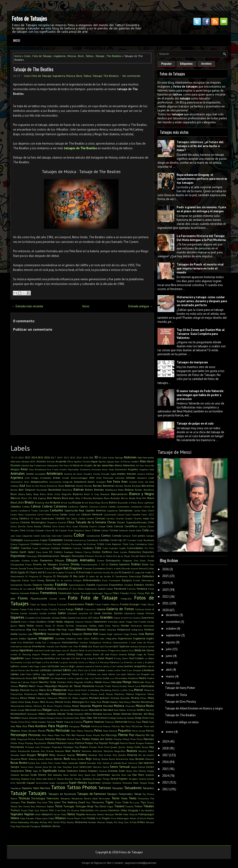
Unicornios (87, 810)
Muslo (150, 706)
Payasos (15, 731)
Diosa (143, 560)
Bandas (97, 486)
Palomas (110, 722)
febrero (171, 683)
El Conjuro (70, 572)
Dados (14, 552)
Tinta (125, 802)
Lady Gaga (34, 666)
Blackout (105, 494)
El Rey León (77, 576)
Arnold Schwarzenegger (75, 478)
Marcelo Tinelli (103, 686)
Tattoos (105, 788)
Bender (139, 490)
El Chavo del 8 (35, 572)
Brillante (55, 502)
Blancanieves (119, 494)
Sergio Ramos (138, 767)
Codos (139, 530)
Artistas (131, 478)
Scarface (67, 767)
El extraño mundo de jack (105, 572)
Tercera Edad (91, 798)
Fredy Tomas (147, 604)
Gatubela (72, 613)
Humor (150, 634)
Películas (63, 730)
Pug (77, 747)
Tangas (143, 783)
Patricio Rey (118, 726)
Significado (50, 771)
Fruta (45, 609)
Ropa (132, 759)
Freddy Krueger (130, 604)
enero (170, 732)
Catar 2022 (148, 514)
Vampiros (47, 814)
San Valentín (146, 763)
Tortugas (69, 806)
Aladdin (135, 461)
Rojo (89, 759)
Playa (21, 743)
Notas (117, 714)
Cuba (132, 544)
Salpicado (73, 763)
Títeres (14, 806)
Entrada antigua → (140, 306)
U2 (68, 810)
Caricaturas (126, 510)
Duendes (87, 568)
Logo (44, 674)
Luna (106, 678)
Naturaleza (96, 710)
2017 (53, 457)
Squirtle (116, 775)
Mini (42, 702)
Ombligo (112, 718)
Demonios (135, 552)
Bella (121, 490)
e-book (117, 568)
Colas (19, 536)
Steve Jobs (41, 779)
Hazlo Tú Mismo (54, 626)
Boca (65, 498)
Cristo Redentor (113, 544)
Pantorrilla (121, 722)
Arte (92, 478)
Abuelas (25, 461)
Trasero (119, 806)
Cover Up (116, 540)
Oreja (138, 718)
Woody (110, 822)
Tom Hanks (24, 806)
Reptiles (71, 755)
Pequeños (125, 731)
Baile (61, 486)
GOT (90, 618)
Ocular (59, 718)
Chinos (47, 526)
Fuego (70, 609)
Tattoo (90, 56)
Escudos (28, 585)
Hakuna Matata (84, 622)
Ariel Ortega (32, 478)
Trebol (138, 806)
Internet (27, 646)
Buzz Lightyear (146, 503)
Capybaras (112, 510)
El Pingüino (46, 576)
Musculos (130, 706)
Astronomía (17, 482)
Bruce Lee (66, 503)
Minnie (59, 702)
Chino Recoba (34, 526)
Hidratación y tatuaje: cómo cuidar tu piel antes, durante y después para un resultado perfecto (202, 301)
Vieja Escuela (27, 818)
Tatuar (138, 794)
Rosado (140, 759)
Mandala (116, 682)
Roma (112, 759)
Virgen (106, 818)
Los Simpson (41, 678)
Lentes (120, 666)
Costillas (104, 540)
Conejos (150, 536)
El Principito (61, 576)
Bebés (89, 490)
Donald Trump (26, 568)
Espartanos (102, 585)
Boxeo (132, 498)
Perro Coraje (139, 731)
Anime (30, 474)
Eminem (51, 580)
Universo (114, 810)
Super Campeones (59, 783)
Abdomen (130, 457)
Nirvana (97, 714)
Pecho (51, 731)
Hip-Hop (62, 629)
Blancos (15, 498)
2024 (79, 457)
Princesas (45, 747)
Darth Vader (27, 552)
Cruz (125, 544)
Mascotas (44, 694)
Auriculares (55, 482)
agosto (171, 642)
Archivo (206, 64)
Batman (79, 490)
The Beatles (114, 56)
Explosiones (91, 589)
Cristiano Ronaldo (52, 544)
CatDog (14, 518)
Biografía (66, 494)
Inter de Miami (146, 642)
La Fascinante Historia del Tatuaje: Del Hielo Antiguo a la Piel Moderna (201, 238)
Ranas (145, 747)
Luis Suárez (96, 678)
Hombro (40, 634)
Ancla (105, 469)
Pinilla (31, 739)
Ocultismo (68, 718)
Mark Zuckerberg (90, 690)
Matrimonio (74, 694)
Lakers (43, 666)
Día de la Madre (104, 556)
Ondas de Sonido (125, 718)
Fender (76, 593)
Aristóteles (46, 478)
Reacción (60, 751)
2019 (60, 457)
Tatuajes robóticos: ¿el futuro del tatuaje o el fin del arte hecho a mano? (200, 146)
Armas (57, 478)
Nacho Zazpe (17, 710)
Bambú (88, 486)
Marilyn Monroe (20, 690)
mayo (170, 663)
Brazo (29, 502)
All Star (140, 465)
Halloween (100, 622)
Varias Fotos (60, 814)
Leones (128, 666)
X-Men (141, 822)
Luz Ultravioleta (119, 678)
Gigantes (17, 617)
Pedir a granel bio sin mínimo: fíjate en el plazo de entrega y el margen (201, 209)
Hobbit (103, 630)
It (80, 646)
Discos (28, 564)
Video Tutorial (130, 814)
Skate (129, 771)
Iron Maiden (61, 646)
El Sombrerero (120, 576)
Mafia (70, 682)
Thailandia (143, 798)
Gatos (62, 613)
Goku (63, 618)
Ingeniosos (125, 638)
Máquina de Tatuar (70, 686)
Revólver (93, 755)
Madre (143, 678)
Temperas (65, 798)
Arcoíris (141, 474)
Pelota (80, 731)
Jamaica (143, 646)
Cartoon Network (92, 514)
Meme (151, 694)
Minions (50, 702)
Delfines (107, 552)
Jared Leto (50, 650)
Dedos (96, 552)
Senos (114, 767)
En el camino (64, 580)
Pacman (51, 722)
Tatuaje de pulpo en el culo (195, 423)
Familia (131, 589)
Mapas (40, 686)
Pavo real (149, 726)
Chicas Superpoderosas (132, 522)
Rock (81, 56)
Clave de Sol (52, 530)
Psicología (68, 747)
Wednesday (24, 822)
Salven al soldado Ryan (115, 763)
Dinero (101, 560)
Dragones (76, 568)
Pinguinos (22, 739)
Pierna (123, 735)
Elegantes (16, 580)
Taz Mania (148, 794)
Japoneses (26, 650)
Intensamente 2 (121, 642)
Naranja (75, 710)
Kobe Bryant (106, 658)
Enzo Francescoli (111, 580)
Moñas (29, 706)
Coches (105, 530)
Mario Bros (46, 690)
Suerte (142, 779)
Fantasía (142, 589)
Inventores (39, 646)
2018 (165, 748)
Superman (94, 783)
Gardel (43, 613)
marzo (170, 676)
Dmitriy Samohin (120, 564)
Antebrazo (55, 473)
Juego (132, 654)
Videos (15, 818)
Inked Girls (16, 642)
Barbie (128, 486)
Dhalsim (90, 556)
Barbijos (136, 486)
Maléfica (89, 682)
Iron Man (73, 646)
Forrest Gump (57, 599)
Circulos (30, 530)
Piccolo (96, 735)
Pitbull (126, 739)
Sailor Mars (47, 763)
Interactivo (16, 646)
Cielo (110, 526)
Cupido (122, 548)
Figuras (108, 593)
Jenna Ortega (108, 650)
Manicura (138, 682)
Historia (81, 629)
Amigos (15, 469)
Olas (89, 718)
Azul (22, 486)
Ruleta (32, 763)
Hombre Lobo (25, 634)
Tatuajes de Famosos (91, 794)
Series (150, 767)
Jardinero (39, 650)
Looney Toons (70, 674)
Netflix (141, 710)
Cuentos (26, 548)
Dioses (151, 560)
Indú (102, 638)
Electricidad (135, 576)
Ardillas (150, 474)
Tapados (27, 788)
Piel (103, 735)
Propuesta (57, 747)
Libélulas (45, 670)
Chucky (84, 526)
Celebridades (47, 518)
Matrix (85, 694)
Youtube (25, 826)
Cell (68, 518)
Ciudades (40, 530)
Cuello (15, 548)
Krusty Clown (121, 658)
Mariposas (60, 690)
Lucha (70, 678)
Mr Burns (48, 706)
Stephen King (28, 779)
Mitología (78, 702)
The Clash (42, 802)
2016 (47, 457)
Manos (23, 686)
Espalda (61, 584)
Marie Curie (134, 686)
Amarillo (149, 465)
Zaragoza (35, 826)
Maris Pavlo (74, 690)
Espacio (37, 585)
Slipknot (15, 775)
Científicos (131, 526)
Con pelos (139, 536)
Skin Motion (140, 771)
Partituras (97, 726)
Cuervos (77, 548)
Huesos (102, 634)
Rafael (130, 747)
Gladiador (46, 618)
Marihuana (148, 686)
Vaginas (29, 814)
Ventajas (109, 814)
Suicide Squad (26, 783)
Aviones (133, 482)
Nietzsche (32, 714)
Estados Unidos (144, 585)
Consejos (17, 540)
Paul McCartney (134, 726)
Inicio (17, 40)
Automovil (80, 482)
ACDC (33, 461)
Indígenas (71, 638)
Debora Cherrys (83, 552)
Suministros (42, 783)
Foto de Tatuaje (42, 56)
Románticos (122, 759)
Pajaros (88, 722)
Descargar (32, 556)
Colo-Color (57, 536)
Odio (77, 718)
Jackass (134, 646)
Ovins (21, 722)
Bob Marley (54, 498)
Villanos (60, 818)
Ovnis (28, 722)
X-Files (133, 822)
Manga (127, 682)
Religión (43, 755)
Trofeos (15, 810)
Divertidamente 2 (90, 564)
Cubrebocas (141, 544)
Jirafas (14, 654)
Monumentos (17, 706)
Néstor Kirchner (128, 710)
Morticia (38, 706)
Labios (15, 666)
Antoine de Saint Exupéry (78, 474)
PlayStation (40, 743)
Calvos (84, 506)
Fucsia (61, 609)
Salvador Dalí (94, 763)
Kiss (95, 658)
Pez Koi (71, 735)
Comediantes (93, 536)
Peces (42, 731)
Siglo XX (37, 771)
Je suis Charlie (93, 650)
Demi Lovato (120, 552)
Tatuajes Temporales (120, 794)
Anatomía (85, 469)
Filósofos (124, 593)
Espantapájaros (77, 585)
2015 (40, 457)
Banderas (109, 486)
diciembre (172, 615)
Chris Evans (59, 526)
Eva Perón (78, 589)
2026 (86, 457)
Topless (50, 806)
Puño (107, 747)
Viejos (51, 818)
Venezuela (91, 814)
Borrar (125, 498)
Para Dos (22, 726)
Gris (131, 618)
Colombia (68, 536)
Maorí (32, 686)
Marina (34, 690)
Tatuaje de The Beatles (33, 69)
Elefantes (148, 576)
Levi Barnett (32, 670)
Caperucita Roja (74, 510)
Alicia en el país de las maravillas (93, 465)
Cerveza (110, 518)
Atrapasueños (39, 482)
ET (70, 589)
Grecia (117, 618)
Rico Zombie (119, 755)
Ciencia (118, 526)
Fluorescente (39, 598)
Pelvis (98, 731)
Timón (118, 802)
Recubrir (143, 751)
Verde (118, 814)
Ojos (83, 718)
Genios (118, 613)
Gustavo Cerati (45, 622)
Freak (98, 604)
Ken (58, 658)
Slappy (150, 771)
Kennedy (66, 658)
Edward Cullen (146, 568)
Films (116, 593)
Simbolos (72, 771)
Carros (55, 514)
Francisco (62, 604)
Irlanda (50, 646)
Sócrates (25, 775)
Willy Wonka (67, 822)
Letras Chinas (18, 670)
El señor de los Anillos (99, 576)
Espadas (49, 585)
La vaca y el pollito (144, 662)
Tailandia (127, 783)
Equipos (127, 580)
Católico (24, 518)
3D (96, 457)
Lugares (78, 678)
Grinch (124, 618)
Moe (121, 702)
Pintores (50, 739)
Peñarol (113, 731)
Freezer (14, 609)
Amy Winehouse (37, 469)
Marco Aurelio (119, 686)
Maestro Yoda (47, 682)
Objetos (42, 718)
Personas (35, 735)
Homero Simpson (72, 634)
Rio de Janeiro (146, 755)
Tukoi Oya (33, 810)
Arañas (121, 474)
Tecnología (38, 798)
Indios (95, 638)
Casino (121, 514)
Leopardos (140, 666)
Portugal (114, 743)
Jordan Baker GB (94, 654)
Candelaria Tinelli (28, 510)
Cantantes (57, 510)
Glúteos (56, 618)
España (91, 585)
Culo (98, 548)
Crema (14, 544)
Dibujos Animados (80, 560)
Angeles (133, 469)
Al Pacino (125, 461)
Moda (105, 702)
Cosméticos (92, 540)
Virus (113, 818)
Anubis (97, 474)
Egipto (22, 572)
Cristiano (36, 544)
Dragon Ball (61, 568)
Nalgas (47, 710)
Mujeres (97, 706)
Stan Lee (126, 775)
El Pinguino (32, 576)
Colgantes (27, 536)
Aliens (118, 465)
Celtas (74, 518)
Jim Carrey (148, 650)
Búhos (113, 502)
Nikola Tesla (65, 714)
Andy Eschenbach (118, 469)
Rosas (14, 763)
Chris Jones (72, 526)
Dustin (109, 568)
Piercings (111, 735)
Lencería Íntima (94, 666)
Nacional (31, 710)
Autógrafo (67, 482)
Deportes (148, 552)
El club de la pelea (54, 572)
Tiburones (98, 802)
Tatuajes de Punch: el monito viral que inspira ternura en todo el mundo (200, 268)
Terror (115, 798)
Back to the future (36, 486)
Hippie (71, 630)
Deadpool (69, 552)
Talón (136, 783)
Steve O (52, 779)
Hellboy (93, 626)
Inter (133, 642)
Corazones (56, 540)
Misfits (68, 702)
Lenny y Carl (109, 666)
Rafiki (138, 747)
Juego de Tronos (145, 654)
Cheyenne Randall (56, 522)
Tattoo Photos (82, 787)
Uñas (124, 810)
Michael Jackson (99, 698)
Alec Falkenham (38, 465)
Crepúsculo (24, 544)
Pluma (51, 743)
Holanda (112, 630)
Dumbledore (99, 568)
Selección (86, 767)
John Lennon (58, 654)
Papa (138, 722)
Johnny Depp (75, 654)
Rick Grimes (105, 755)
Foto (73, 598)
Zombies (46, 826)
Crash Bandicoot (145, 540)
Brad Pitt (141, 498)
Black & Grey (91, 494)
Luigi (86, 678)
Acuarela (61, 461)
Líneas (110, 670)
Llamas (15, 674)
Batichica (67, 490)
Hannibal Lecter (116, 622)
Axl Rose (150, 482)
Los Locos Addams (126, 674)
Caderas (47, 506)
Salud (83, 763)
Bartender (42, 490)
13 (16, 457)
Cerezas (100, 518)
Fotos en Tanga (39, 604)
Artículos (120, 478)
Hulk (141, 634)
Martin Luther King (123, 690)
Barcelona (148, 486)
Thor (88, 802)
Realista (132, 751)
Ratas (14, 751)
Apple (113, 474)
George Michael (145, 613)
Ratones (35, 751)
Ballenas (70, 486)
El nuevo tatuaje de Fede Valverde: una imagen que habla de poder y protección (200, 395)
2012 (165, 789)
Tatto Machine (42, 788)
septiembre (173, 635)
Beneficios (149, 490)
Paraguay (74, 726)
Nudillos (16, 718)
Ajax (117, 461)
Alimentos (129, 465)
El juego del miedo (142, 572)
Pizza (140, 739)
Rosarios (150, 759)
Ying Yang (16, 826)
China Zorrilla (18, 526)
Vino (84, 818)
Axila (141, 482)
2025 (165, 576)
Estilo (40, 589)
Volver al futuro (138, 818)
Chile (151, 522)
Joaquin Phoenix (41, 654)
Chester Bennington (33, 522)
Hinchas (42, 630)
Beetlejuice (111, 490)
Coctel (132, 530)
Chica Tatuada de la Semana (87, 522)
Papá (145, 722)
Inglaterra (60, 56)
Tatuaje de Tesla (176, 695)
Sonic (66, 775)
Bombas (88, 498)
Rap (152, 747)
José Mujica (111, 654)
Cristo (101, 544)
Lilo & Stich (90, 670)
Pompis (89, 743)
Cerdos (82, 518)
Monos (136, 702)
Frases (90, 604)
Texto (133, 798)
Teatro (14, 798)
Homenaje (54, 634)
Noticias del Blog (143, 714)
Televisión (53, 798)
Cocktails (123, 530)
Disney (75, 564)
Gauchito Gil (86, 613)
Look (58, 674)
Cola (145, 530)
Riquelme (15, 759)
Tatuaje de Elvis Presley (180, 702)
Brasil (151, 498)
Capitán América (96, 510)
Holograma (137, 630)
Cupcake (113, 548)
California (73, 507)
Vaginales (17, 814)
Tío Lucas (134, 802)
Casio (128, 514)
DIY (103, 564)
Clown (88, 530)
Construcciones (31, 540)
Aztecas (14, 486)
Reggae (31, 755)
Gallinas (140, 609)
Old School (100, 718)
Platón (14, 743)
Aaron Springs (115, 457)
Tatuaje (100, 56)
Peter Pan (60, 735)
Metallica (41, 698)
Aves (124, 482)
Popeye (103, 743)
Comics (106, 536)
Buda (92, 503)
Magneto (79, 682)
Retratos (82, 755)
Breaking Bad (42, 503)
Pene (105, 731)
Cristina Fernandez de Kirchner (79, 544)
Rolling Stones (100, 759)
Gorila (84, 618)
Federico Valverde (20, 593)
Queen (114, 747)
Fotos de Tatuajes (29, 18)
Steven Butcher (65, 779)
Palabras (99, 722)
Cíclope (102, 526)
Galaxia (101, 609)
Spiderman (103, 775)
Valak (38, 814)
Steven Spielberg (83, 779)
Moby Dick (96, 702)
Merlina (15, 698)
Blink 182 (27, 498)
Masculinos (59, 694)
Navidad (108, 710)
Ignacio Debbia (18, 638)
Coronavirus (80, 540)
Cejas (37, 518)
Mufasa (67, 706)
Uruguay (133, 810)
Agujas (111, 461)
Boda (72, 498)
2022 (66, 457)
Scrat (76, 767)
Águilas (102, 461)
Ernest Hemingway (144, 580)
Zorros (56, 826)
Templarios (77, 798)
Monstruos (147, 702)
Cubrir (151, 544)
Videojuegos (146, 814)
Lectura (64, 666)
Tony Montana (38, 806)
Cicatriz (93, 526)
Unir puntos (101, 810)
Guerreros (148, 618)
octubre (171, 629)
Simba (62, 771)
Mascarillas (17, 694)
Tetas (124, 798)
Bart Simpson (27, 490)
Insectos (28, 642)
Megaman (141, 694)
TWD (51, 810)
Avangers (101, 482)
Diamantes (46, 560)
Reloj (52, 755)
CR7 (125, 540)
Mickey (135, 698)
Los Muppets (143, 674)
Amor (24, 469)
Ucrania (75, 810)
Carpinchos (30, 514)
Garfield (52, 613)
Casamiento (110, 514)
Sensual (124, 767)
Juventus (50, 658)
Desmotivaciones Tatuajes (54, 556)
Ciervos (142, 526)
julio (169, 649)
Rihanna (132, 755)
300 (91, 457)
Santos (38, 767)
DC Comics (56, 552)
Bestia (22, 494)
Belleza (129, 490)
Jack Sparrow (121, 646)
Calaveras (60, 506)
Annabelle (40, 474)
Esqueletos (116, 585)
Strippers (133, 779)
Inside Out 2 (42, 642)
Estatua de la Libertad (23, 589)
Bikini (43, 494)
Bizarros (78, 494)
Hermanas (136, 626)
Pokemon (61, 743)
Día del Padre (138, 556)
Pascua (107, 726)
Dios (136, 560)
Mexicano (52, 698)
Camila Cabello (108, 507)
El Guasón (125, 572)
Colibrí (37, 536)
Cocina (114, 530)
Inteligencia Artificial (100, 642)
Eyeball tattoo (105, 589)
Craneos (132, 540)
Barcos (14, 490)
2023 (73, 457)
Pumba (93, 747)
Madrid (34, 682)
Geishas (107, 613)
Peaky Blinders (29, 731)
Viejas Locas (41, 818)
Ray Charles (47, 751)
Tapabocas (16, 788)
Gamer (24, 613)
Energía (77, 580)
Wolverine (81, 822)
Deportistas (18, 556)
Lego (72, 666)
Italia (84, 646)
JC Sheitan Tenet (76, 650)
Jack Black (93, 646)
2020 (165, 610)
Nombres (107, 714)
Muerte (58, 706)
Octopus (51, 718)
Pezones (80, 735)
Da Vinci (149, 548)
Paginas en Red (103, 863)
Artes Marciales (105, 478)
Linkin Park (120, 670)
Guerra (137, 618)
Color (27, 56)
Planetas (149, 739)
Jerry (118, 650)
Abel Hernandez (146, 457)
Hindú (52, 629)
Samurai (133, 763)
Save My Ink (49, 767)
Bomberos (98, 498)
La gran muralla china (72, 662)
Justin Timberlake (34, 658)
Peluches (89, 731)
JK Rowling (25, 654)
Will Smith (54, 822)
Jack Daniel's (106, 646)
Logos (51, 674)
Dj (107, 564)
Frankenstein (76, 604)
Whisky (43, 822)
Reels (23, 755)
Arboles (131, 474)
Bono (107, 498)
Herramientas (18, 630)
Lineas (101, 670)
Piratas (86, 739)
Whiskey (34, 822)
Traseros (129, 806)
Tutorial (44, 810)
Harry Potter (26, 625)
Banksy (119, 486)
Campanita (136, 507)
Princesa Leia (32, 747)
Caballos (16, 506)
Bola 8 (79, 498)
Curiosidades (135, 548)
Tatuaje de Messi (175, 452)
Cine (22, 530)
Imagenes (46, 638)
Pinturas (61, 739)
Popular (166, 64)
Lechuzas (53, 666)
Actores (41, 461)
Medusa (130, 694)
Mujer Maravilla (81, 706)
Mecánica (119, 694)
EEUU (14, 572)
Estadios (129, 585)
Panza (131, 722)
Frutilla (53, 609)
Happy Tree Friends (136, 622)
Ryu (38, 763)
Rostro (23, 763)
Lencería (80, 666)
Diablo (35, 560)
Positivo (124, 743)
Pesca (51, 735)
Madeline (133, 678)
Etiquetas (186, 64)
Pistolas (118, 739)
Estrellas (51, 589)
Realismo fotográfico (115, 751)
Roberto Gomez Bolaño (41, 759)
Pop (96, 743)
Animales (18, 473)
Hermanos (149, 626)
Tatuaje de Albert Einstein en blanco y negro (194, 708)
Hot (95, 634)
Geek (97, 613)
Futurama (90, 609)
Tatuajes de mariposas (192, 362)
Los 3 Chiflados (88, 674)
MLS (87, 702)
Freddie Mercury (110, 604)
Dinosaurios (113, 560)
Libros (67, 670)
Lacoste (23, 666)
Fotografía (126, 599)
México (63, 698)
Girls (38, 618)
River (24, 759)
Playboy (29, 743)
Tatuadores (133, 788)
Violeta (91, 818)
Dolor (145, 564)
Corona (68, 540)
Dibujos (60, 560)
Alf (71, 465)
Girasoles (30, 618)
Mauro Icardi (97, 694)
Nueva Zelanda (30, 718)
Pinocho (40, 739)
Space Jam (90, 775)
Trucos (24, 810)
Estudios (63, 589)
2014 (34, 457)
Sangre (15, 767)
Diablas (26, 560)
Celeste (60, 518)
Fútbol (79, 609)
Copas (44, 540)
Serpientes (17, 771)
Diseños (64, 564)
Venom (101, 814)
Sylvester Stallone (112, 783)
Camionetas (123, 507)
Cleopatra (79, 530)
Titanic (150, 802)
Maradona (88, 686)
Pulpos (84, 747)
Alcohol (25, 465)
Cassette (136, 514)
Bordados (115, 498)
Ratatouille (24, 751)
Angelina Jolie (147, 469)
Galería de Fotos (120, 609)
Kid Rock (76, 658)
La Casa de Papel (32, 662)
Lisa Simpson (134, 670)
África (70, 461)
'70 (12, 457)
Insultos (84, 642)
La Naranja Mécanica (108, 662)
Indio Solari (84, 638)
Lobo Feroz (26, 674)
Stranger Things (101, 779)
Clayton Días (66, 530)
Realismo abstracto (92, 751)
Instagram (55, 642)
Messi (24, 698)
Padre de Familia (73, 722)
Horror (88, 634)
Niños (88, 714)
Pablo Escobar (39, 722)
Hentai (125, 625)
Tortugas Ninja (84, 806)
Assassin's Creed (145, 478)
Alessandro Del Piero (58, 465)
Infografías (111, 638)
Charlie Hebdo (141, 518)
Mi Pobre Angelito (78, 698)
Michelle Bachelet (120, 698)
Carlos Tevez (17, 514)
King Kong (87, 658)
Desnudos (78, 556)
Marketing (106, 690)
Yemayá (150, 822)
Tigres (109, 802)
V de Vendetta (147, 810)
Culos (105, 548)
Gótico (96, 618)
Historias (93, 629)
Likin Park (77, 670)
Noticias (126, 714)
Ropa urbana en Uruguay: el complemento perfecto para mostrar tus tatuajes (202, 179)
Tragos (110, 806)
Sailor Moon (61, 763)
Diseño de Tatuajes (45, 564)
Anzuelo (105, 474)
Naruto (84, 710)
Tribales (149, 806)
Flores (23, 598)
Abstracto (15, 461)
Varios (71, 814)
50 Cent (103, 457)
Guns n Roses (28, 622)
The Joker (54, 802)
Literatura (148, 670)
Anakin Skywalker (69, 469)
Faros (151, 589)
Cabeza (36, 506)
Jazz (64, 650)
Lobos (36, 674)
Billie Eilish (54, 494)
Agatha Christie (82, 461)
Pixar (133, 739)
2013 (28, 457)
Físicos (141, 593)
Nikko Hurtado (47, 714)
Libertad (57, 670)
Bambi (80, 486)
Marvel (139, 690)
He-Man (70, 626)
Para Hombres (38, 726)
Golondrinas (74, 618)
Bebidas (99, 490)
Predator (149, 743)
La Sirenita (127, 662)
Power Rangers (136, 743)
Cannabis (44, 510)
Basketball (55, 490)
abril (169, 670)
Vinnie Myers (73, 818)
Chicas (111, 522)
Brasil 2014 (17, 502)
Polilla (71, 743)
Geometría (130, 613)
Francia (52, 604)
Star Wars (138, 775)
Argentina (17, 478)
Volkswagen (123, 818)
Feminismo (65, 593)
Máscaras (149, 690)
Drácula (48, 568)
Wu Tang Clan (121, 822)
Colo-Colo (46, 536)
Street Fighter (119, 779)
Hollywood (124, 629)
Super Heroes (78, 783)
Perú (44, 735)
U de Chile (60, 810)
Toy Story (100, 806)
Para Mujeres (58, 726)
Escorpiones (16, 585)
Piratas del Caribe (102, 739)
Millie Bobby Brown (28, 702)
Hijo (35, 629)
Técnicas (24, 798)
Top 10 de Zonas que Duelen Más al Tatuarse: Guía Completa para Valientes (201, 334)
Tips (143, 802)
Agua (94, 461)
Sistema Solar (116, 771)
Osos (145, 718)
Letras (151, 666)
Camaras (94, 507)
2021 (165, 603)
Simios (83, 771)
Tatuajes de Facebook (62, 794)
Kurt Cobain (137, 658)
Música (72, 56)
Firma (133, 593)
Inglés (150, 638)
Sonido (73, 775)
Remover (61, 755)
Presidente (17, 747)
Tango (151, 783)
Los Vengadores (58, 678)
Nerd (116, 710)
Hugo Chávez (131, 634)
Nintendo (79, 714)
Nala (39, 710)
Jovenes (123, 654)
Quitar (122, 747)
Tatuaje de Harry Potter (180, 688)
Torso (59, 806)
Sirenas (103, 771)
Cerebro (90, 518)
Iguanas (32, 638)
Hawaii (40, 626)
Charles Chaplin (124, 518)
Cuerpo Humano (61, 548)
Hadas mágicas (65, 622)
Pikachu (140, 735)
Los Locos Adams (106, 674)
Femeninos (49, 593)
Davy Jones (42, 552)
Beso (14, 494)
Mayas (109, 694)
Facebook (120, 589)
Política (79, 743)
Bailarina (52, 486)
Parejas (86, 726)
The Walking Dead (73, 802)
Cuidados (88, 548)
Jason (58, 650)
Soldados (57, 775)
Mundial (108, 706)
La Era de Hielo (50, 662)
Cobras (96, 530)
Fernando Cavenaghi (92, 593)
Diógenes (127, 560)
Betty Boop (32, 494)
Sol (50, 775)
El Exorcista (83, 572)
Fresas (23, 609)
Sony (80, 775)
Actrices (51, 461)
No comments (131, 76)
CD (32, 518)
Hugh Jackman (115, 634)
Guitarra (15, 622)
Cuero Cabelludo (41, 548)
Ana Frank (53, 469)
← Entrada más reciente (28, 306)
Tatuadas (118, 788)
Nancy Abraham (61, 710)
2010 (21, 457)
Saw (59, 767)
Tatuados (148, 788)
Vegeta (80, 814)
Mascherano (30, 694)
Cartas (64, 514)
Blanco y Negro (142, 494)
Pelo (73, 731)
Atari (27, 482)
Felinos (34, 593)
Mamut (106, 682)
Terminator (105, 798)
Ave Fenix (114, 482)
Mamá (98, 682)
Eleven (26, 580)
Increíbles (60, 638)
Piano (89, 735)
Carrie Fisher (44, 514)
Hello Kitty (104, 626)
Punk (100, 747)
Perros (150, 731)
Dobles (136, 564)
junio (169, 656)
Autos (91, 482)
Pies (132, 735)
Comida (117, 536)
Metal (32, 698)
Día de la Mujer (122, 556)
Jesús (138, 650)
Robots (58, 759)
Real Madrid (73, 751)
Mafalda (61, 682)
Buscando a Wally (127, 503)
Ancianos (96, 469)
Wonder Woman (97, 822)
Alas (143, 461)
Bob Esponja (40, 498)
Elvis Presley (37, 580)
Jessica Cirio (127, 650)
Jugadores (17, 658)
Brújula (77, 502)
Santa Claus (27, 767)
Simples (93, 771)
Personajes (19, 735)
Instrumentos (70, 642)
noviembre (173, 622)
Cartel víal (74, 514)
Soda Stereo (38, 775)
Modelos (114, 702)
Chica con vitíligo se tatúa (182, 722)
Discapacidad (17, 564)
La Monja (90, 662)
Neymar (150, 710)
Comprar (126, 536)
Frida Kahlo (34, 609)
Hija (29, 629)
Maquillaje (51, 686)
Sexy (28, 771)
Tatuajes (37, 793)
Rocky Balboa (78, 759)
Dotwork (38, 568)
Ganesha (33, 613)
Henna (116, 626)
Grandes (106, 617)
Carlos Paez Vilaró (144, 510)
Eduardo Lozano (130, 568)
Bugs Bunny (102, 503)
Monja (127, 702)
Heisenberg (82, 626)
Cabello (26, 507)
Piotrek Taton (74, 739)
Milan (143, 698)
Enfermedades (92, 580)
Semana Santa (101, 767)
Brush (85, 503)
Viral (98, 818)
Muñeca (119, 706)
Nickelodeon (18, 714)
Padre (60, 722)
